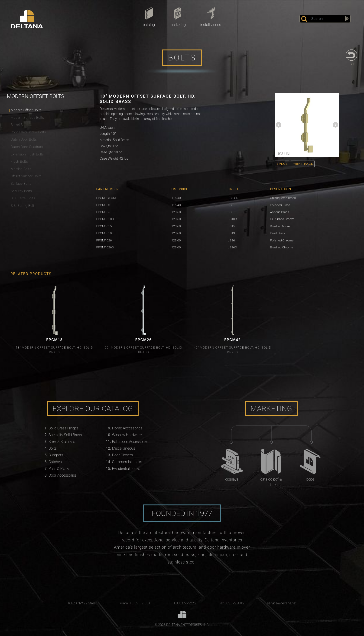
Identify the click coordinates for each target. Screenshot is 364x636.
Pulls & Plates (59, 469)
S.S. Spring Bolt (23, 206)
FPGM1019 (104, 233)
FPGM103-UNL (107, 198)
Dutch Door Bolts (24, 140)
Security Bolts (21, 191)
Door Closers (123, 455)
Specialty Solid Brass (65, 435)
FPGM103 (103, 205)
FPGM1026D (105, 247)
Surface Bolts (21, 184)
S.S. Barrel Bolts (23, 198)
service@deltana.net (282, 603)
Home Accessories (127, 428)
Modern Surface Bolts (27, 118)
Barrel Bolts (20, 125)
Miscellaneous (124, 448)
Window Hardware (127, 435)
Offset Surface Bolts (26, 176)
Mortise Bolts (21, 169)
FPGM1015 (104, 226)
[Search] (325, 19)
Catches (55, 462)
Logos (310, 479)
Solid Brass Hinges (63, 428)
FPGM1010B (105, 219)
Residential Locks (126, 469)
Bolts (53, 448)
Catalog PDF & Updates (271, 482)
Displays (232, 479)
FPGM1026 (104, 240)
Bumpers (56, 455)
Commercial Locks (127, 462)
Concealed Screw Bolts (28, 132)
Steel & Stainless (62, 442)
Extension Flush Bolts (27, 154)
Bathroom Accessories (130, 442)
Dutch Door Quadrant (27, 147)
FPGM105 (103, 212)
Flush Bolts (19, 162)
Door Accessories (63, 475)
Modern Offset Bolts (26, 110)
